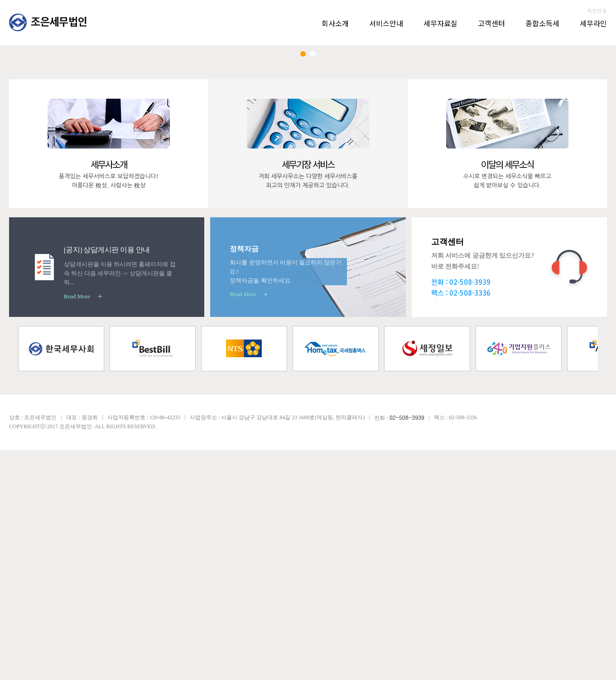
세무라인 (593, 23)
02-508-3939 (470, 512)
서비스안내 (386, 23)
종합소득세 (542, 23)
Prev (34, 184)
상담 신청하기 (558, 281)
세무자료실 (440, 23)
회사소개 (335, 23)
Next (582, 184)
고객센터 (491, 23)
